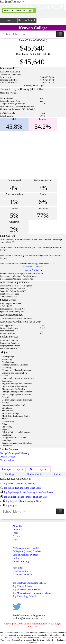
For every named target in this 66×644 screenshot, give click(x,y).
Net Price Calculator (33, 267)
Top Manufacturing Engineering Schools (32, 593)
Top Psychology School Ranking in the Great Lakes (28, 492)
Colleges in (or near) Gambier (27, 551)
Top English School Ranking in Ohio (23, 501)
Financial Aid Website (33, 270)
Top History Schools (22, 586)
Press (15, 533)
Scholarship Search (22, 571)
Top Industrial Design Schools (27, 590)
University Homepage (33, 86)
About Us (17, 526)
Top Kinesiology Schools (25, 596)
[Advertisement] (29, 155)
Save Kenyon (38, 469)
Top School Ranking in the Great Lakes (22, 488)
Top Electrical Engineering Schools (30, 583)
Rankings (10, 474)
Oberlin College (8, 457)
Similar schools (34, 474)
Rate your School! (27, 20)
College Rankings (21, 562)
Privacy (16, 536)
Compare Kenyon (13, 469)
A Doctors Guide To (22, 574)
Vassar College (7, 460)
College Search (20, 558)
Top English (11, 506)
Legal (15, 540)
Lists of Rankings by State (25, 555)
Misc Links (18, 568)
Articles (58, 474)
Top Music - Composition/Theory (20, 484)
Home (9, 20)
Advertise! (18, 530)
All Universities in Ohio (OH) (27, 548)
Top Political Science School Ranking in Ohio (26, 497)
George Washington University (15, 453)
